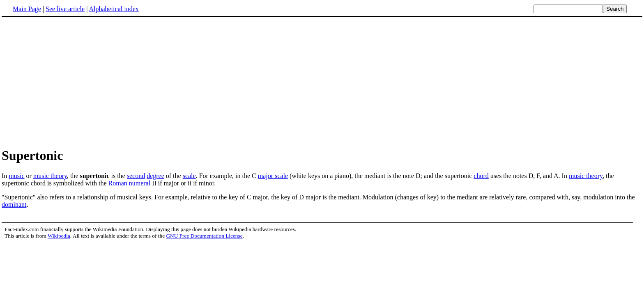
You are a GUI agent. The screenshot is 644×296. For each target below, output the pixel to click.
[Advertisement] (71, 82)
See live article (65, 9)
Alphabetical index (114, 9)
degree (155, 176)
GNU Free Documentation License (204, 236)
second (136, 176)
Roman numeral (130, 183)
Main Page (27, 9)
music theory (50, 176)
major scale (273, 176)
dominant (14, 205)
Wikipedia (59, 236)
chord (481, 176)
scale (189, 176)
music (16, 176)
